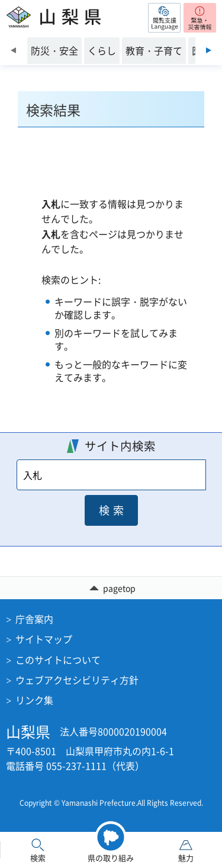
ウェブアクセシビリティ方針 (77, 680)
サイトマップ (44, 639)
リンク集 (34, 700)
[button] (164, 18)
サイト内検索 (120, 446)
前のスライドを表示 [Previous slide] (13, 50)
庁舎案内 (34, 619)
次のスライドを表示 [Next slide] (209, 50)
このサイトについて (58, 660)
